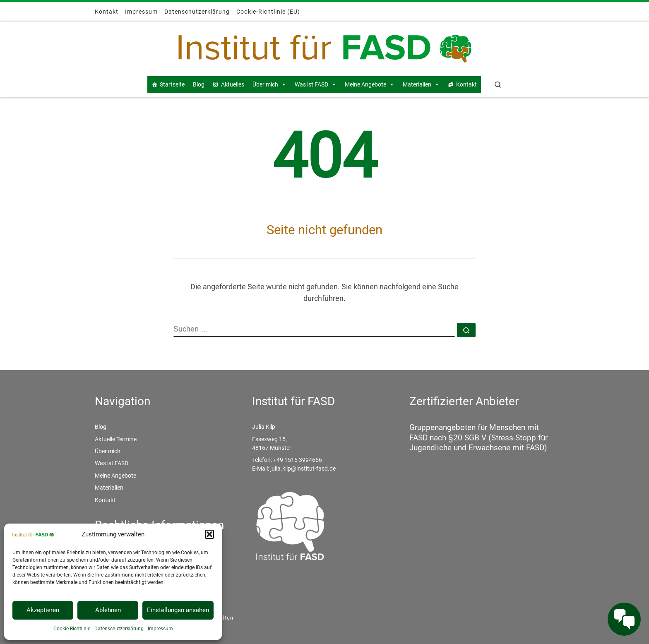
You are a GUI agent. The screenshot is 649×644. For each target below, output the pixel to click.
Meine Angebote (370, 84)
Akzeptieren (43, 610)
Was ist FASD (316, 84)
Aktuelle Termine (116, 439)
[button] (209, 534)
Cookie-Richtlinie (72, 629)
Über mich (269, 84)
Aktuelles (233, 84)
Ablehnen (108, 610)
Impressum (160, 629)
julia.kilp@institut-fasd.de (303, 469)
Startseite (172, 84)
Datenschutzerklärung (119, 629)
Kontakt (466, 84)
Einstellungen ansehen (178, 610)
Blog (199, 84)
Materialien (421, 84)
